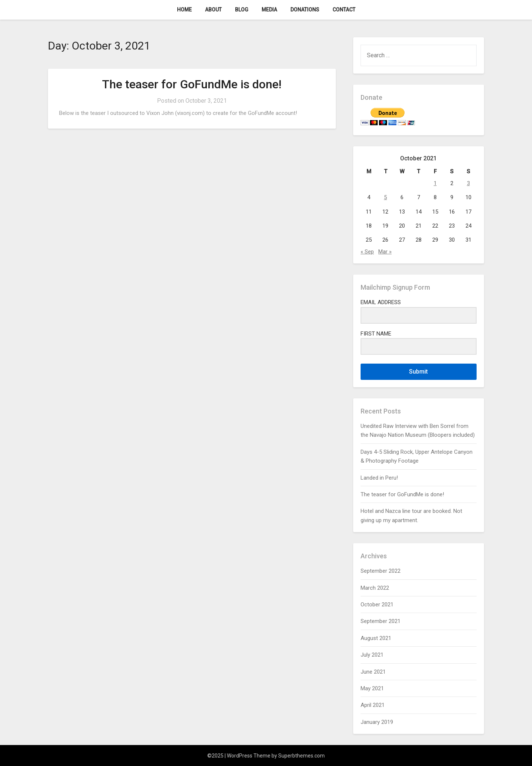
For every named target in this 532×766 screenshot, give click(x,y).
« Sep (367, 252)
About (213, 10)
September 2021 (381, 621)
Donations (305, 10)
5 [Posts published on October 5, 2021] (385, 197)
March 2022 (375, 588)
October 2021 (377, 605)
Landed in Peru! (379, 478)
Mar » (385, 252)
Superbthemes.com (301, 756)
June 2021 (373, 672)
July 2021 (372, 655)
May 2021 (372, 688)
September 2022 (381, 571)
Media (269, 10)
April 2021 (373, 705)
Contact (344, 10)
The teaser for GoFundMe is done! (192, 84)
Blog (242, 10)
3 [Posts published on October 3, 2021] (468, 183)
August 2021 (376, 638)
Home (184, 10)
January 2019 (377, 722)
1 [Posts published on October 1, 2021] (435, 183)
